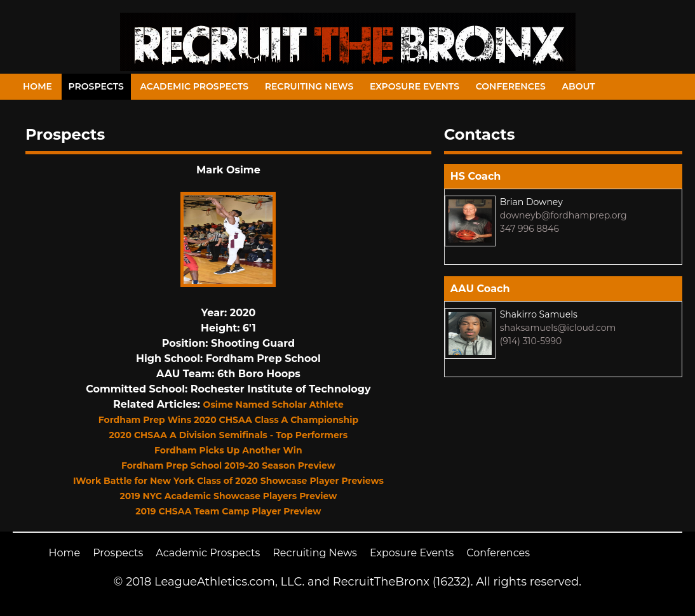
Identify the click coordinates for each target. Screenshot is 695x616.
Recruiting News (309, 86)
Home (37, 86)
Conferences (511, 86)
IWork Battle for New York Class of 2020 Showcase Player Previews (228, 481)
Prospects (96, 86)
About (579, 86)
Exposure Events (415, 86)
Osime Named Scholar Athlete (273, 405)
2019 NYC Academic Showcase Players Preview (228, 496)
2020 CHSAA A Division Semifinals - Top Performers (228, 435)
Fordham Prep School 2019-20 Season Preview (228, 465)
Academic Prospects (194, 86)
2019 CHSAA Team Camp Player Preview (228, 511)
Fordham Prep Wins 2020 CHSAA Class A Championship (228, 420)
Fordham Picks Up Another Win (228, 450)
